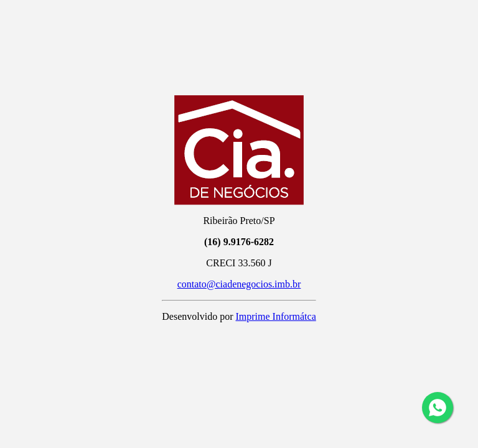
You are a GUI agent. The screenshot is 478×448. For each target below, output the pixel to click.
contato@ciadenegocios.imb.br (239, 284)
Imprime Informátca (275, 316)
